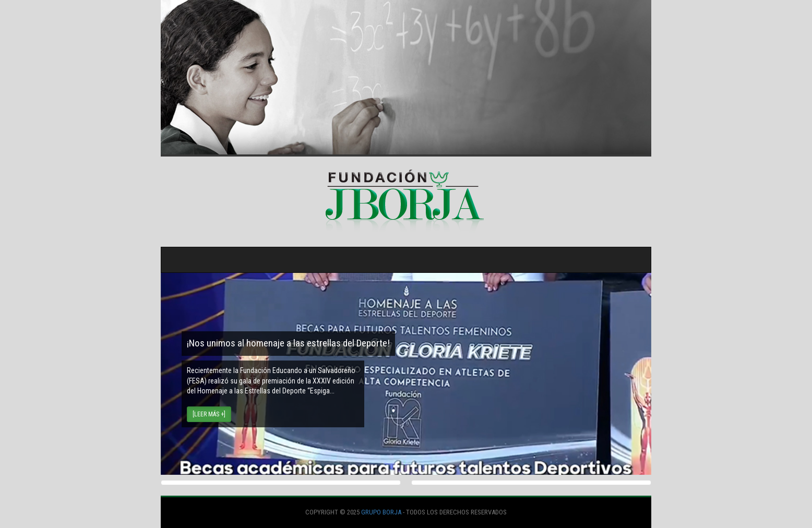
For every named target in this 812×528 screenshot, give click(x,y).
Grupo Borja (381, 512)
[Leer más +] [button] (209, 414)
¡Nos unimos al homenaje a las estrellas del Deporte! (288, 343)
